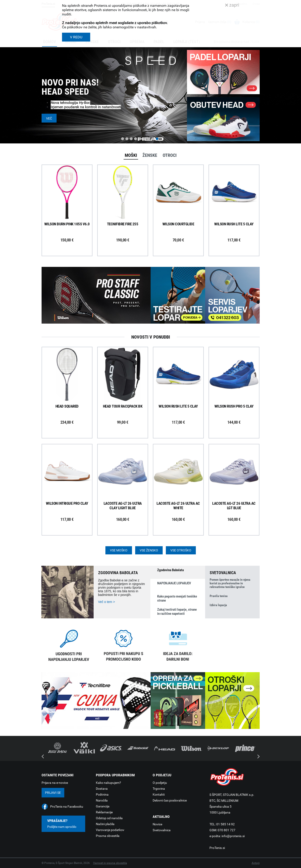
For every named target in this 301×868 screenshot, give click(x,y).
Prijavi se (53, 793)
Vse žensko (149, 550)
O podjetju (160, 783)
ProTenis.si (217, 848)
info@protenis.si (233, 836)
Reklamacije (104, 812)
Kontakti (159, 794)
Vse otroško (181, 550)
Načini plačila (105, 824)
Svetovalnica (162, 830)
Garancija (103, 806)
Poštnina (102, 794)
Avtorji (256, 863)
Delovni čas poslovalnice (170, 800)
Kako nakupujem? (108, 783)
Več (49, 118)
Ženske (150, 155)
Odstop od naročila (109, 818)
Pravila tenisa (219, 596)
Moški (131, 155)
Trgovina (159, 789)
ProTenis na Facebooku (67, 807)
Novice (157, 824)
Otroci (170, 155)
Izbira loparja (218, 605)
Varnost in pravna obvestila (110, 863)
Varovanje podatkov (110, 830)
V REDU (76, 37)
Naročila (102, 800)
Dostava (102, 789)
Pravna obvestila (108, 836)
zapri (232, 5)
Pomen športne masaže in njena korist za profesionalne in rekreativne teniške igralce (230, 583)
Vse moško (119, 550)
